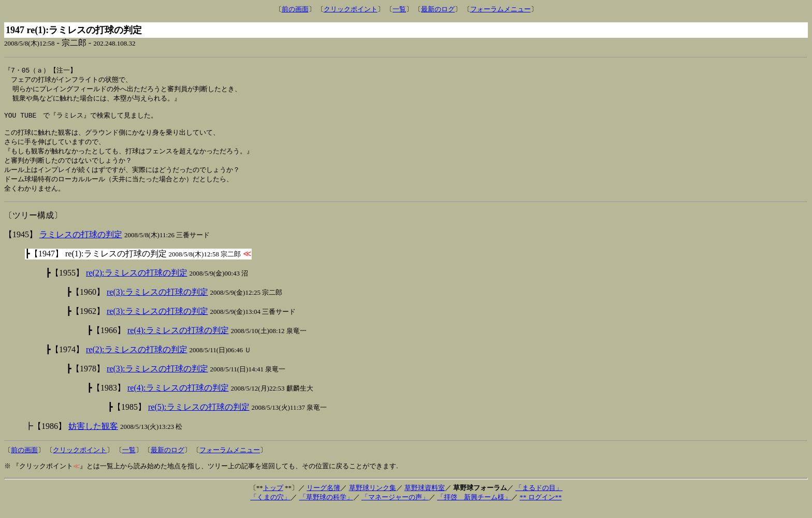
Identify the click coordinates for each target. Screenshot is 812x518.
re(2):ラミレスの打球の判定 (137, 282)
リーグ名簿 (323, 497)
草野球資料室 (425, 497)
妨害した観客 (93, 435)
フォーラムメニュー (501, 9)
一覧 (399, 9)
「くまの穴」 (270, 506)
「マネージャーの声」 (395, 506)
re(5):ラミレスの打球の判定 (199, 416)
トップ (273, 497)
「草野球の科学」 (326, 506)
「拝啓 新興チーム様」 (474, 506)
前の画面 (295, 9)
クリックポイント (351, 9)
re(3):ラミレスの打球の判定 (157, 301)
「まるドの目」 (539, 497)
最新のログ (438, 9)
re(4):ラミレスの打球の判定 (178, 340)
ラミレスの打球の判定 (81, 244)
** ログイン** (540, 506)
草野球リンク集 (373, 497)
